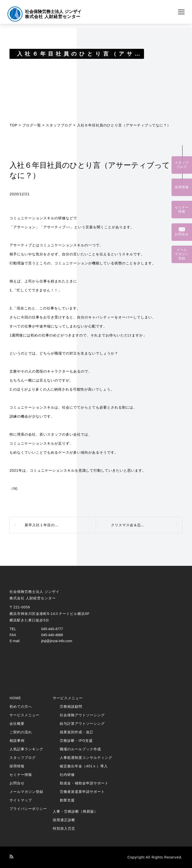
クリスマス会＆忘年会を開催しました (143, 525)
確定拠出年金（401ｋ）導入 (84, 766)
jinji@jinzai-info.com (57, 641)
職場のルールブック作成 (80, 749)
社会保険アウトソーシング (82, 715)
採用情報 (17, 766)
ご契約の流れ (21, 732)
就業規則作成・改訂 (77, 732)
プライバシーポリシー (28, 809)
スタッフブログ (59, 125)
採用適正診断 (64, 820)
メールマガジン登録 (26, 792)
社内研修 (67, 775)
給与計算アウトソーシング (82, 724)
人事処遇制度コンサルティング (86, 758)
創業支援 (67, 800)
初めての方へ (21, 707)
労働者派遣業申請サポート (82, 792)
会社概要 (17, 724)
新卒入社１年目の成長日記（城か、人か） (60, 525)
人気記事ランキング (26, 749)
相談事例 (17, 741)
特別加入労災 (64, 828)
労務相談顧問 (71, 707)
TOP (13, 125)
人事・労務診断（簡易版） (75, 811)
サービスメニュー (24, 715)
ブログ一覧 (32, 125)
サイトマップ (21, 800)
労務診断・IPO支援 (76, 741)
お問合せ (17, 783)
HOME (15, 698)
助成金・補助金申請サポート (84, 783)
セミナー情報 (21, 775)
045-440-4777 (52, 629)
